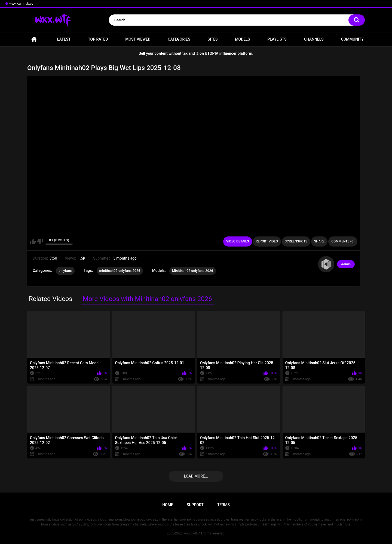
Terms (223, 505)
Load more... (196, 476)
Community (352, 39)
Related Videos (51, 299)
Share (319, 241)
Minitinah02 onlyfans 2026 (193, 271)
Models (242, 39)
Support (195, 505)
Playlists (277, 39)
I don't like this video (40, 242)
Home (34, 39)
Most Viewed (138, 39)
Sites (212, 39)
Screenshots (296, 241)
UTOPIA (212, 53)
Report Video (267, 241)
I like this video (33, 242)
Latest (64, 39)
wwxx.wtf (190, 533)
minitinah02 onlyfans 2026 (120, 271)
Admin (346, 264)
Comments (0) (343, 241)
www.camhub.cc (21, 4)
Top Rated (98, 39)
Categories (179, 39)
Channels (314, 39)
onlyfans (65, 271)
